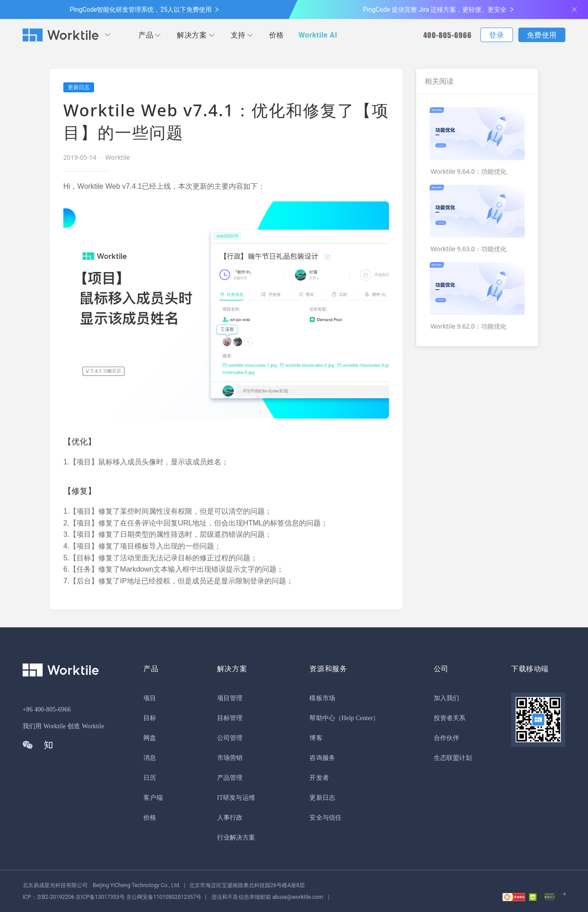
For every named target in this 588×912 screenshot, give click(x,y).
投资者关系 (450, 718)
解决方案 (192, 35)
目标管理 (230, 718)
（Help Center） (357, 718)
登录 (496, 35)
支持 (238, 35)
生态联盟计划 (453, 758)
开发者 (319, 778)
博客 (316, 738)
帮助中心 (322, 718)
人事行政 (230, 818)
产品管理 (230, 778)
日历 (150, 778)
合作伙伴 (446, 738)
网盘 (150, 738)
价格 (277, 35)
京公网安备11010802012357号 (112, 897)
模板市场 (322, 698)
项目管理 (230, 698)
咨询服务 (322, 758)
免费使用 (542, 35)
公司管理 (230, 738)
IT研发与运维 (236, 798)
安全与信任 (325, 818)
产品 (146, 35)
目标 (150, 718)
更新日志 (322, 798)
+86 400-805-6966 (47, 709)
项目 (150, 698)
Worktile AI (318, 35)
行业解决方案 (236, 838)
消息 (150, 758)
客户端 (153, 798)
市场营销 (230, 758)
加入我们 (446, 698)
